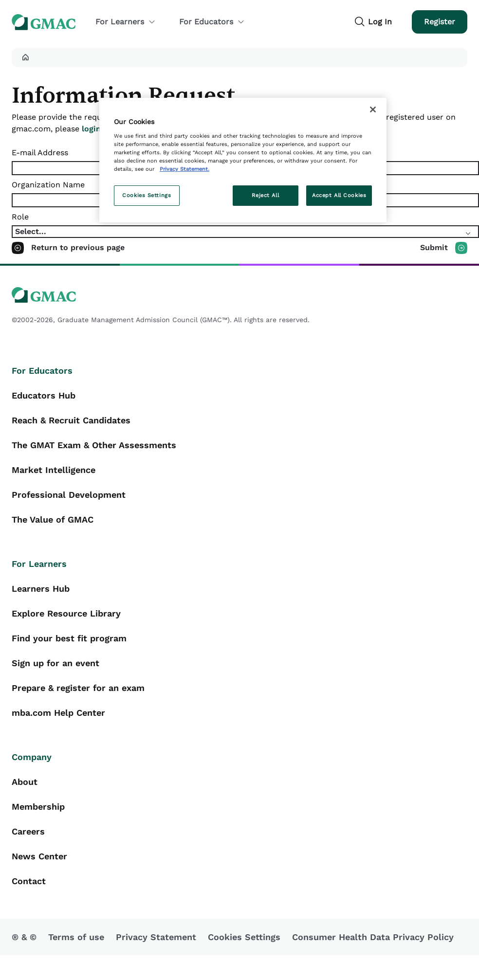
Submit (434, 247)
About (25, 782)
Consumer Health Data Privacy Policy (373, 937)
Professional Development (69, 495)
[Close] (373, 109)
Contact (29, 881)
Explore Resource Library (66, 613)
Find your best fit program (69, 638)
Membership (38, 807)
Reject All (265, 195)
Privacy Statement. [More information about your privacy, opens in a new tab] (184, 169)
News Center (39, 856)
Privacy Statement (156, 937)
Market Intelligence (54, 470)
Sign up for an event (55, 663)
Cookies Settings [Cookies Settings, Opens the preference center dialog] (147, 195)
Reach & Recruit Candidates (71, 420)
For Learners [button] (126, 22)
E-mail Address (40, 153)
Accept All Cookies (339, 195)
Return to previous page (78, 247)
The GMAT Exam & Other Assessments (94, 445)
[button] (25, 57)
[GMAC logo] (239, 295)
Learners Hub (41, 589)
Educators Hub (44, 395)
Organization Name (48, 185)
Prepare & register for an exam (78, 688)
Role (20, 217)
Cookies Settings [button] (244, 937)
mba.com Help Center (58, 713)
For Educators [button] (212, 22)
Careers (28, 831)
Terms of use (76, 937)
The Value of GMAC (53, 519)
